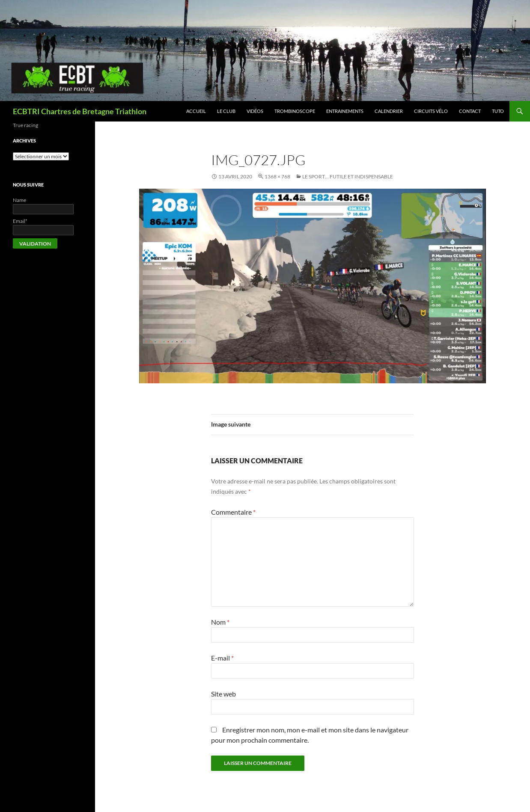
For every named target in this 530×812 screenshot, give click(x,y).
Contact (470, 111)
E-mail (222, 658)
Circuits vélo (431, 111)
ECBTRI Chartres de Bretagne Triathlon (80, 111)
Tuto (498, 111)
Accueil (196, 111)
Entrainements (345, 111)
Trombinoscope (295, 111)
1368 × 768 (277, 176)
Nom (220, 622)
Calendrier (389, 111)
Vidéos (255, 111)
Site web (223, 694)
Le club (226, 111)
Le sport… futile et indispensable (348, 176)
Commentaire (233, 512)
